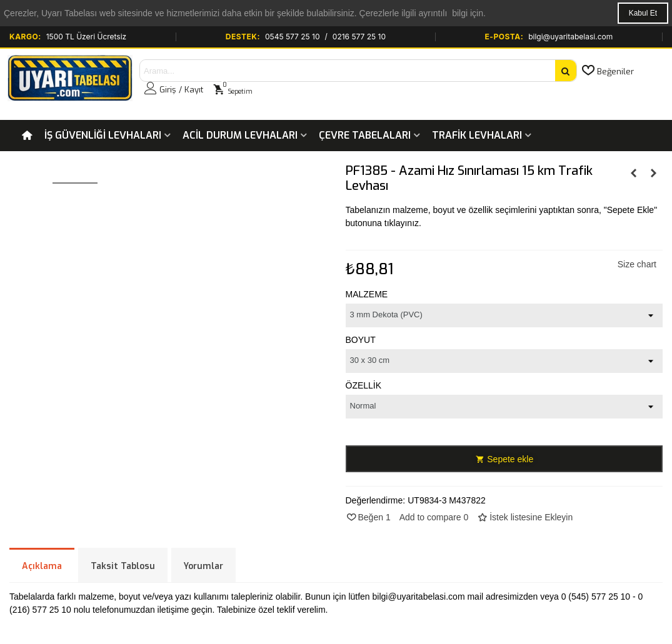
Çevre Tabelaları (365, 135)
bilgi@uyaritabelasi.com (570, 37)
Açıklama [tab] (42, 566)
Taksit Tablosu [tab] (123, 566)
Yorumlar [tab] (203, 566)
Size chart (637, 264)
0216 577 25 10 (359, 37)
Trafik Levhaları (477, 135)
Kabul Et (643, 13)
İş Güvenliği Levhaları (103, 135)
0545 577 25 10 (293, 37)
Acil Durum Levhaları (240, 135)
